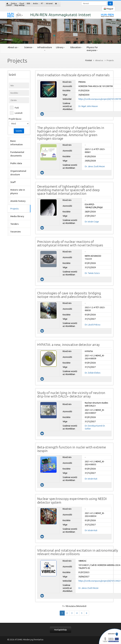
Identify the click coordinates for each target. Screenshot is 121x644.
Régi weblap (20, 5)
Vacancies (16, 232)
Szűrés (19, 131)
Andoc (36, 3)
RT (42, 3)
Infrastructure (45, 48)
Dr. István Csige (92, 222)
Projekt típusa (15, 119)
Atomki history (18, 201)
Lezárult (19, 113)
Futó (17, 108)
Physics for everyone (92, 49)
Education (76, 47)
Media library (17, 216)
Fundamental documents (17, 154)
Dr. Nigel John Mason (88, 106)
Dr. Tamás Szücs (92, 273)
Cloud (22, 3)
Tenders (14, 224)
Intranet (49, 3)
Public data (16, 163)
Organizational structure (18, 173)
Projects (14, 209)
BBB (29, 3)
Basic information (17, 143)
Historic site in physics (18, 192)
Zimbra (14, 3)
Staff (13, 182)
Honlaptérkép (60, 630)
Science (29, 47)
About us (13, 47)
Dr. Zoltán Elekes (93, 373)
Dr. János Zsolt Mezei (95, 166)
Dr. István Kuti (91, 479)
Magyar (109, 9)
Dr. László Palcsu (93, 325)
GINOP (9, 5)
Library (60, 47)
